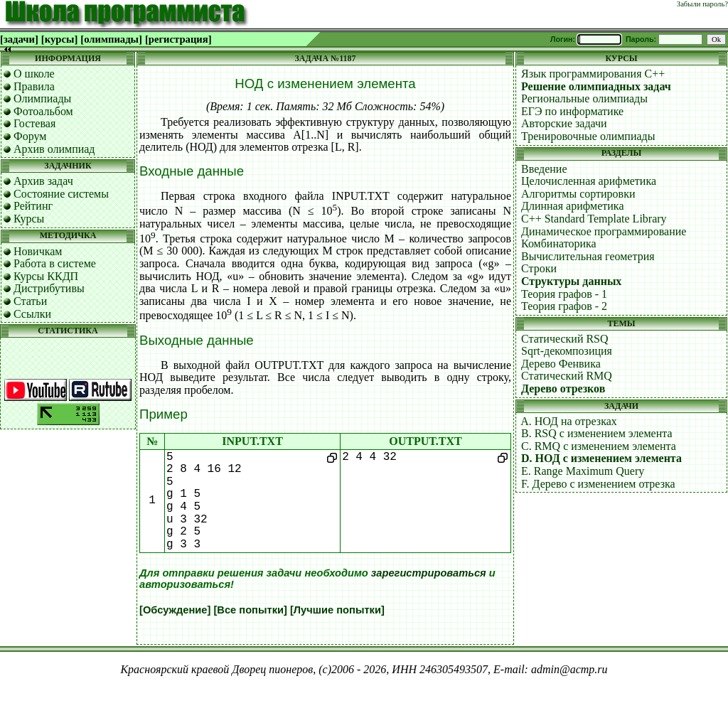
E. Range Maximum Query (583, 471)
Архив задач (43, 181)
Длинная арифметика (573, 206)
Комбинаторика (559, 243)
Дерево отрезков (563, 388)
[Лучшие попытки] (337, 610)
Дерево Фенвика (561, 364)
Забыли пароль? (702, 4)
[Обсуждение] (175, 610)
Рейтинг (33, 206)
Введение (544, 169)
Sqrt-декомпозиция (567, 351)
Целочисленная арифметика (589, 181)
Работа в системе (55, 263)
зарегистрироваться (429, 573)
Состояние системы (61, 194)
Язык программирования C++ (593, 74)
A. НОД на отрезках (569, 421)
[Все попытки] (250, 610)
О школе (34, 74)
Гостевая (34, 123)
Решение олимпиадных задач (596, 86)
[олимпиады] (111, 39)
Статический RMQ (567, 376)
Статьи (30, 301)
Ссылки (32, 314)
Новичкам (38, 251)
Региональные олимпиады (584, 98)
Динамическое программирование (604, 231)
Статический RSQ (565, 339)
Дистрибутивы (49, 288)
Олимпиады (42, 98)
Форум (30, 136)
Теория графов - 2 (564, 306)
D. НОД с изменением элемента (601, 458)
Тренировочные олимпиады (588, 136)
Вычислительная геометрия (588, 256)
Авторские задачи (564, 123)
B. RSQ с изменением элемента (597, 433)
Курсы (29, 219)
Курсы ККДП (46, 276)
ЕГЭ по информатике (572, 111)
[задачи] (19, 39)
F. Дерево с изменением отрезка (598, 484)
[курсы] (59, 39)
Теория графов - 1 (564, 294)
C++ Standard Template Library (594, 219)
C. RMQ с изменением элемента (599, 446)
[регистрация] (178, 39)
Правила (34, 86)
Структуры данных (571, 281)
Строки (539, 268)
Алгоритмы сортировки (578, 194)
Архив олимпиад (54, 149)
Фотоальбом (43, 111)
